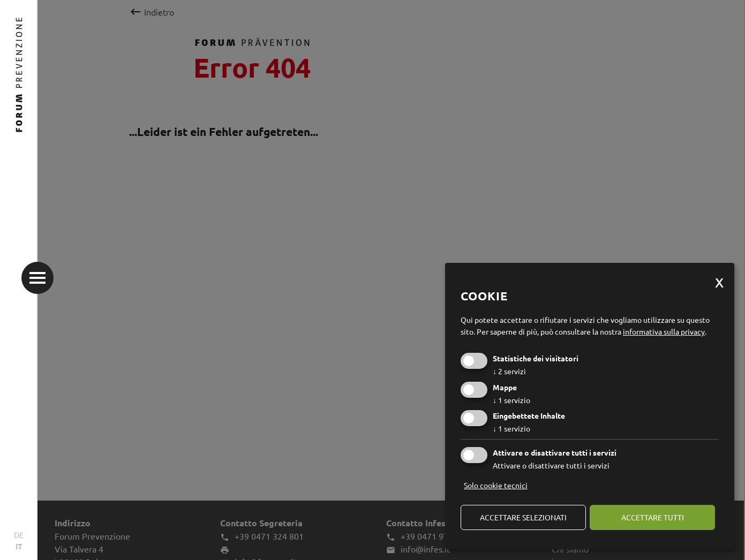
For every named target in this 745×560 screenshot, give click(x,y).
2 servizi (509, 371)
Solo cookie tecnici (496, 485)
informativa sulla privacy (664, 331)
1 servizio (511, 400)
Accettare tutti (653, 517)
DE (19, 535)
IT (19, 546)
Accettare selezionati (523, 517)
